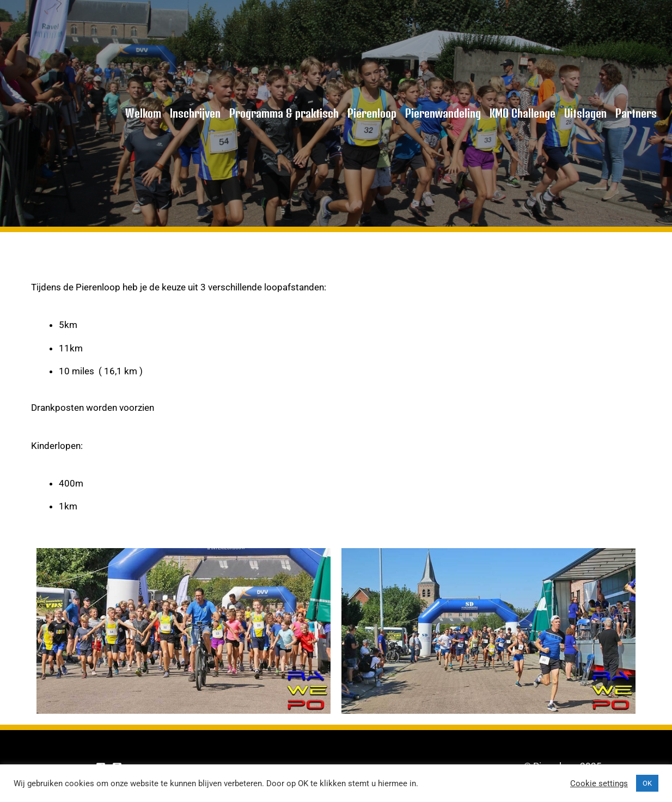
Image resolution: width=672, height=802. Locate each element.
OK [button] (647, 783)
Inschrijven (195, 113)
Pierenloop (372, 113)
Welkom (143, 113)
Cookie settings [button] (599, 783)
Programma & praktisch (284, 113)
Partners (636, 113)
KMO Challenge (523, 113)
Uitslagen (585, 113)
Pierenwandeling (443, 113)
